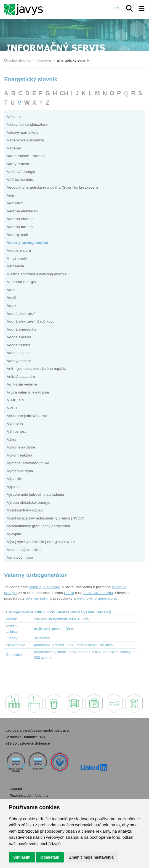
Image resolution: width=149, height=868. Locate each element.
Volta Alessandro (21, 377)
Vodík (12, 306)
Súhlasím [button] (22, 857)
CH (64, 93)
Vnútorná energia (21, 282)
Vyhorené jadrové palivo (27, 416)
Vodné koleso (18, 353)
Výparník (14, 479)
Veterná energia (20, 219)
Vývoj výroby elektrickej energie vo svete (41, 542)
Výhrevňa (15, 424)
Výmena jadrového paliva (28, 463)
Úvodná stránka (17, 60)
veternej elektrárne (45, 587)
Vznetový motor (20, 557)
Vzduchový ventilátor (24, 550)
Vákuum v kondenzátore (27, 124)
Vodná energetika (22, 329)
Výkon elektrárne (21, 447)
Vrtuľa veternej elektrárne (28, 392)
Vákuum (14, 117)
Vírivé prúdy (17, 258)
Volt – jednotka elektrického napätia (37, 369)
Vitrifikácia (15, 266)
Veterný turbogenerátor (28, 243)
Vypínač (14, 487)
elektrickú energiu (98, 593)
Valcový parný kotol (23, 132)
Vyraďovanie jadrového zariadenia (35, 494)
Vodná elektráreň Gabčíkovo (31, 321)
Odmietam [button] (50, 857)
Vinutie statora (19, 250)
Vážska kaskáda (21, 180)
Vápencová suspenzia (25, 140)
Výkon (12, 440)
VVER (12, 408)
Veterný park (18, 235)
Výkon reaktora (20, 455)
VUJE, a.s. (16, 400)
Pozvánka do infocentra (29, 796)
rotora (69, 593)
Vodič (11, 298)
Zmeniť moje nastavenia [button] (91, 857)
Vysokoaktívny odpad (25, 510)
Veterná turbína (20, 227)
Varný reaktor (18, 164)
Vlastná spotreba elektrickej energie (37, 274)
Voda (11, 290)
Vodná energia (19, 337)
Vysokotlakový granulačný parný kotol (38, 526)
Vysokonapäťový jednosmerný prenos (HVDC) (46, 518)
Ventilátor (15, 203)
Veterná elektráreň (22, 211)
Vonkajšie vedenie (22, 384)
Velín (11, 195)
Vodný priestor (19, 361)
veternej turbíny (38, 598)
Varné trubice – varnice (26, 156)
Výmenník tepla (20, 471)
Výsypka (14, 534)
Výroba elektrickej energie (29, 502)
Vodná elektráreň (21, 314)
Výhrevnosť (17, 432)
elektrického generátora (96, 598)
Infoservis (44, 60)
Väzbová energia (21, 172)
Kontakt (16, 789)
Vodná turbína (19, 345)
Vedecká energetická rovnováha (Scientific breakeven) (52, 187)
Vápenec (14, 148)
